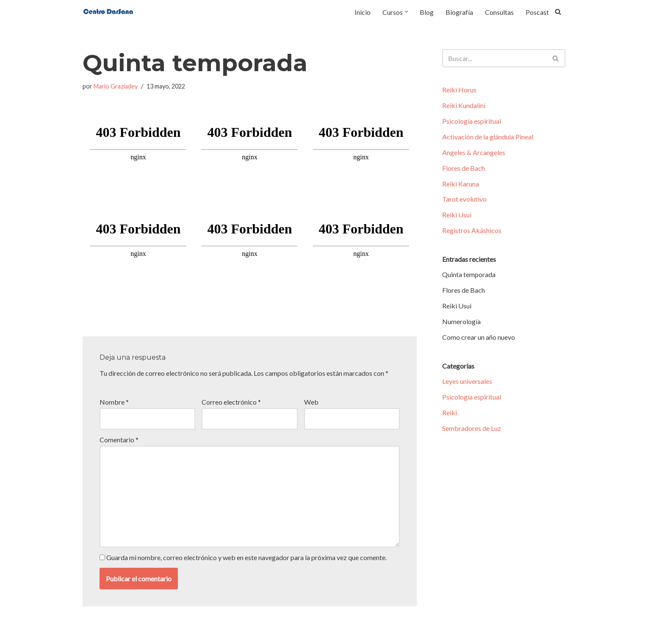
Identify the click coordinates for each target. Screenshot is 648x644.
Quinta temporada (469, 276)
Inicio (363, 12)
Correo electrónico (231, 401)
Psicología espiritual (472, 121)
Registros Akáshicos (472, 232)
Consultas (499, 12)
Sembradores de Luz (472, 431)
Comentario (119, 439)
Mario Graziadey (116, 86)
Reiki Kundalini (464, 106)
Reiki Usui (457, 216)
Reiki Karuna (461, 185)
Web (311, 401)
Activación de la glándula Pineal (488, 137)
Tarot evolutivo (464, 200)
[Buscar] (558, 12)
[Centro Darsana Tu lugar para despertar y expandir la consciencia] (108, 12)
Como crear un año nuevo (479, 339)
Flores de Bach (464, 169)
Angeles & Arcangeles (474, 153)
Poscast (537, 12)
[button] (406, 12)
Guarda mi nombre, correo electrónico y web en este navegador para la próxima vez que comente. (246, 557)
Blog (427, 12)
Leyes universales (467, 383)
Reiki (450, 415)
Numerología (461, 323)
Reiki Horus (459, 90)
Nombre (114, 401)
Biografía (459, 12)
